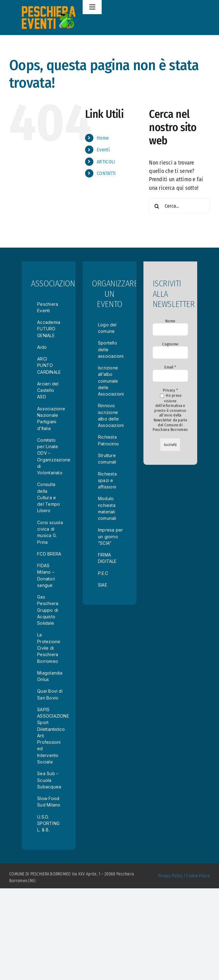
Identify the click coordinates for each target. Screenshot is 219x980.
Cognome (170, 344)
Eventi (103, 150)
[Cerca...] (179, 206)
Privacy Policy (170, 876)
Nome (170, 321)
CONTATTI (106, 173)
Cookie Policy (198, 876)
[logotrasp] (49, 9)
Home (103, 138)
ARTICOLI (106, 162)
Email (170, 367)
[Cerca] (157, 206)
